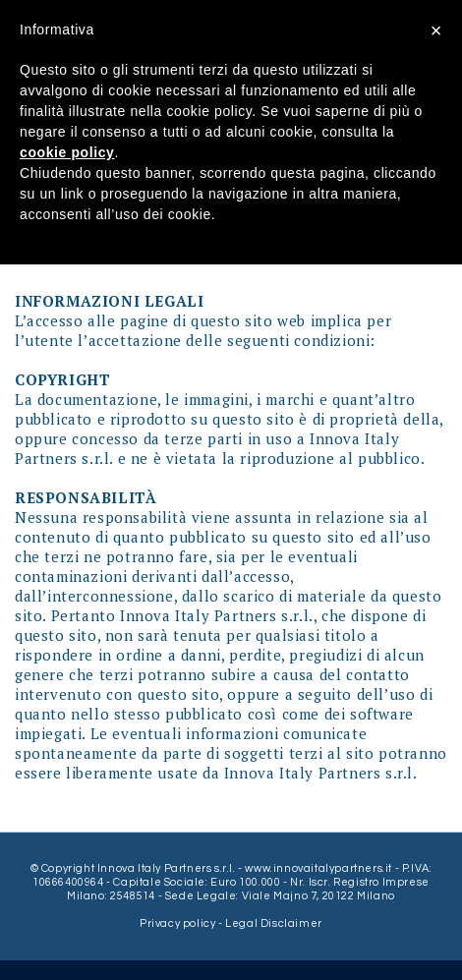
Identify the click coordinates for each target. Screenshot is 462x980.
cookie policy (67, 152)
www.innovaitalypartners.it (318, 868)
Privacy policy (179, 923)
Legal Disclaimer (274, 923)
